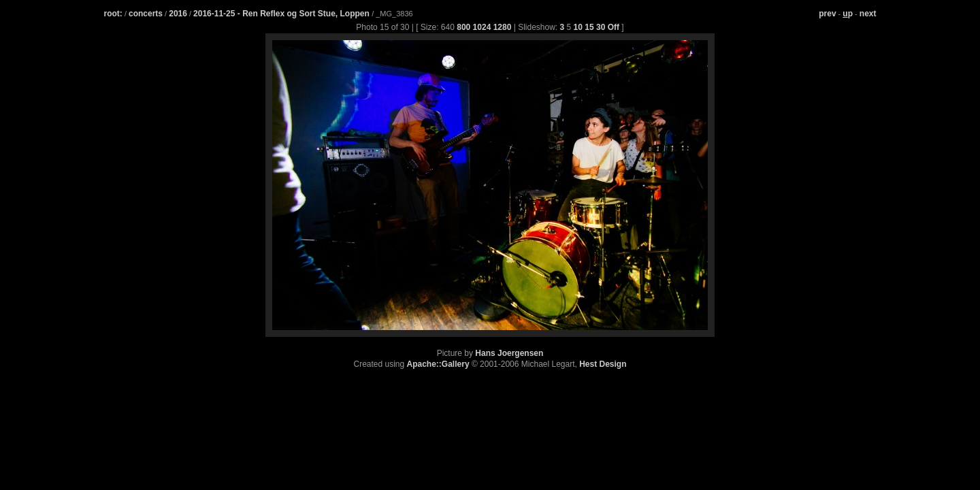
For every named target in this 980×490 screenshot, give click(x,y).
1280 (503, 27)
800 (463, 27)
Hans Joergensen (509, 353)
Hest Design (603, 364)
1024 (482, 27)
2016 (178, 14)
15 (589, 27)
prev (827, 14)
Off (614, 27)
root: (113, 14)
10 (578, 27)
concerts (146, 14)
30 (601, 27)
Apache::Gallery (438, 364)
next (868, 14)
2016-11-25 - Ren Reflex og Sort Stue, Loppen (282, 14)
